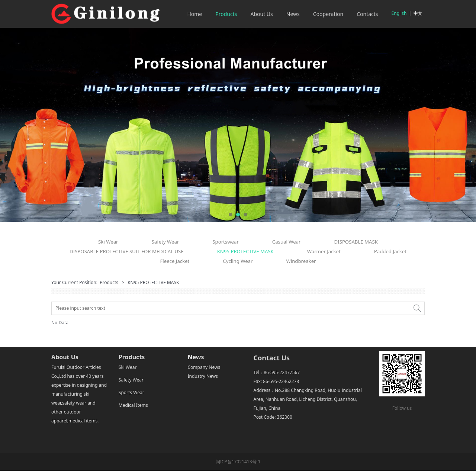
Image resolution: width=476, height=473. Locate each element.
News (293, 14)
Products (226, 14)
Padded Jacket (390, 251)
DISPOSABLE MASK (356, 242)
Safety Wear (165, 242)
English (399, 13)
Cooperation (328, 14)
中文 (418, 13)
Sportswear (226, 242)
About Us (261, 14)
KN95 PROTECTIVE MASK (245, 251)
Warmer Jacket (324, 251)
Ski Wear (108, 242)
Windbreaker (301, 261)
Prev (14, 125)
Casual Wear (287, 242)
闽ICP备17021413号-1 (238, 462)
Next (462, 125)
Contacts (367, 14)
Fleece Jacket (175, 261)
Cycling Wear (238, 261)
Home (194, 14)
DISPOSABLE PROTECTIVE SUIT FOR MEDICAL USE (127, 251)
